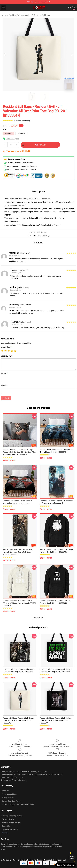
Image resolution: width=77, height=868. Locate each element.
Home (4, 15)
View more (38, 618)
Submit (6, 398)
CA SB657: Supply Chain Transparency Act (18, 804)
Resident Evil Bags (42, 15)
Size (5, 130)
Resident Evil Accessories (20, 15)
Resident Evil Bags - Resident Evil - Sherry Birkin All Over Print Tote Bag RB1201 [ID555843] (18, 720)
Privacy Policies (8, 798)
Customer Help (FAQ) (10, 829)
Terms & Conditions (9, 794)
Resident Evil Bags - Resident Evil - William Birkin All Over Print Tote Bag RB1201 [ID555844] (56, 720)
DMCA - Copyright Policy (11, 801)
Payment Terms (8, 819)
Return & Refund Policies (11, 823)
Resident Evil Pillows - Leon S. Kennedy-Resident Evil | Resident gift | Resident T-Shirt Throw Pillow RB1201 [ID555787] (20, 452)
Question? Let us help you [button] (66, 865)
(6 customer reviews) (22, 121)
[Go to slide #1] (32, 96)
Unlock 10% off (72, 857)
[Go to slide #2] (45, 96)
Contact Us (6, 826)
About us (5, 791)
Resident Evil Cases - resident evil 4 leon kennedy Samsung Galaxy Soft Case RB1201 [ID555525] (18, 552)
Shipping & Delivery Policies (12, 816)
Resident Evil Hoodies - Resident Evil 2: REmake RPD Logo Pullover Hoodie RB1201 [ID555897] (19, 603)
